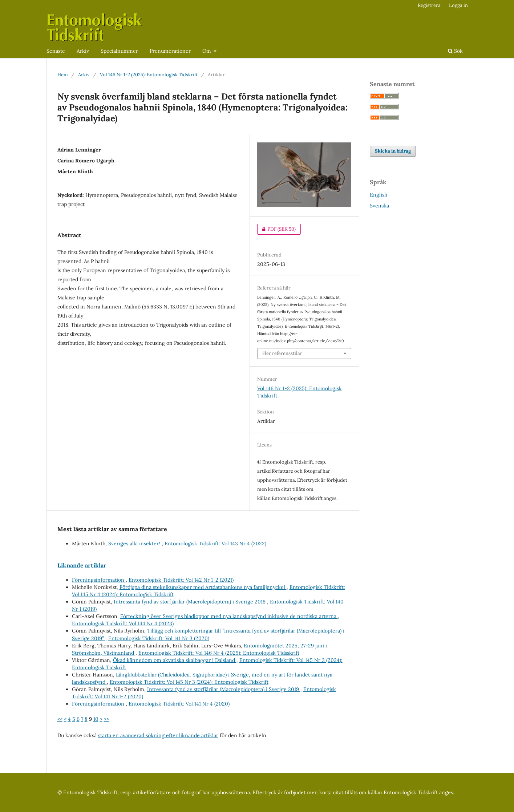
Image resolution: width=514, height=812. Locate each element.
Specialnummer (119, 51)
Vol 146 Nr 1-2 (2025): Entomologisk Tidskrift (149, 75)
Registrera (429, 5)
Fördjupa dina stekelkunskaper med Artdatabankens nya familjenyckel (203, 587)
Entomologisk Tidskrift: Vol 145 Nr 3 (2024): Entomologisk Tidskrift (189, 682)
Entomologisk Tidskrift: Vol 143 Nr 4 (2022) (215, 544)
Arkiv (83, 51)
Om (207, 51)
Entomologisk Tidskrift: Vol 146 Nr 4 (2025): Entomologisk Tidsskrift (219, 653)
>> (106, 719)
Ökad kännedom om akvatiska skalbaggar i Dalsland (175, 660)
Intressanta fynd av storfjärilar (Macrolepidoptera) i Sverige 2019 (224, 689)
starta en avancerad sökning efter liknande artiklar (158, 735)
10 (96, 719)
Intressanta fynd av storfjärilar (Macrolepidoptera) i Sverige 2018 (190, 602)
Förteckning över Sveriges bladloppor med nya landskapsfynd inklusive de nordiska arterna (229, 616)
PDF (276, 229)
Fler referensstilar (282, 353)
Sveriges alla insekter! (135, 544)
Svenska (379, 206)
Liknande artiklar (82, 565)
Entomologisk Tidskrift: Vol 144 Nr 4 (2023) (123, 623)
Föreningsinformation (99, 580)
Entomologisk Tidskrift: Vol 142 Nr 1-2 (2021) (181, 580)
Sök (455, 51)
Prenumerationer (170, 51)
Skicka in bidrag (393, 151)
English (379, 195)
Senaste (56, 51)
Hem (63, 75)
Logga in (458, 5)
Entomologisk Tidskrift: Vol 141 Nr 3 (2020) (159, 638)
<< (60, 719)
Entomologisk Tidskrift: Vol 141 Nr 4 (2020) (179, 704)
